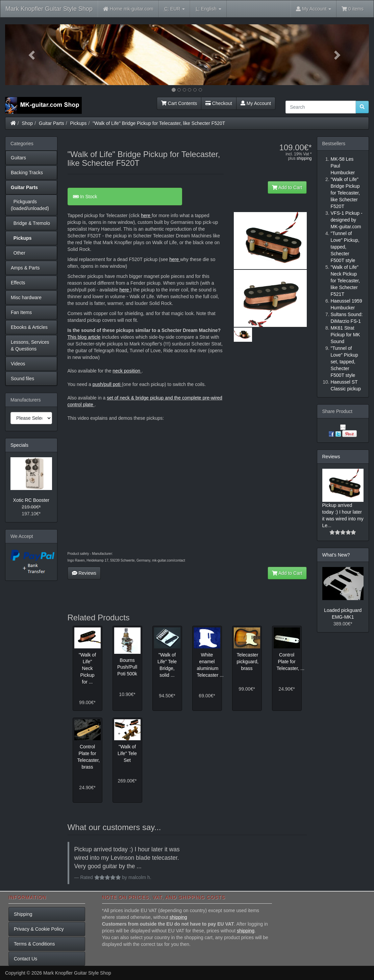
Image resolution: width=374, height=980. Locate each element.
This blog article (84, 337)
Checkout (219, 103)
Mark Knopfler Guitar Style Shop (49, 9)
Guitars (18, 158)
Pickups (79, 123)
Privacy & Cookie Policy (39, 929)
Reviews (84, 573)
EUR (174, 9)
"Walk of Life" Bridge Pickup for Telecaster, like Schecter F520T (159, 123)
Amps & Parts (25, 268)
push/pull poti (107, 384)
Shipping (23, 914)
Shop (28, 123)
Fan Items (21, 312)
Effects (18, 283)
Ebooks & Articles (29, 327)
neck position (126, 371)
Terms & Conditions (34, 944)
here (146, 215)
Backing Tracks (27, 173)
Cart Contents (179, 103)
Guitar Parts (52, 123)
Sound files (22, 379)
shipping (304, 158)
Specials (19, 445)
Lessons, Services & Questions (30, 345)
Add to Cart (287, 187)
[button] (32, 55)
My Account (256, 103)
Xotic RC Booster (31, 500)
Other (18, 253)
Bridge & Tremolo (30, 223)
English (208, 9)
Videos (18, 364)
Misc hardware (26, 298)
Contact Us (26, 959)
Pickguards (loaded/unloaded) (30, 205)
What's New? (336, 555)
